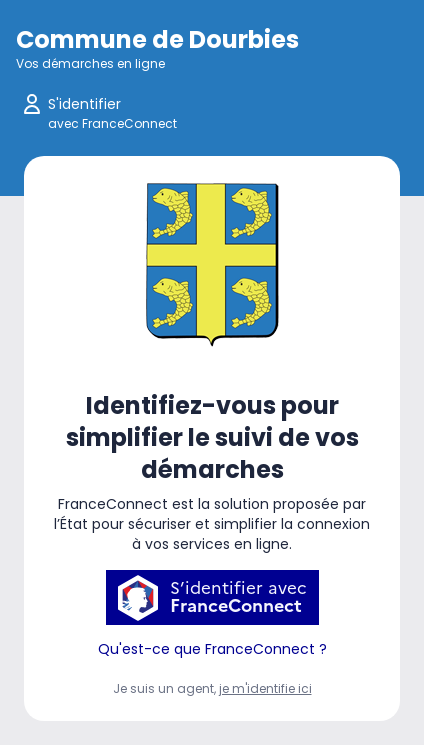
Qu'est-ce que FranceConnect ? (212, 649)
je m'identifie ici (265, 688)
